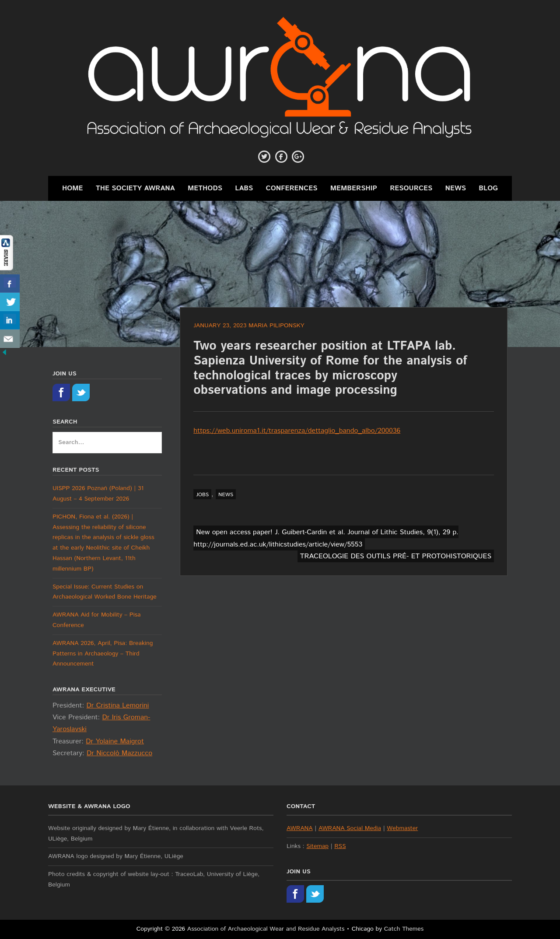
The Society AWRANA (135, 188)
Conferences (292, 188)
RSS (340, 846)
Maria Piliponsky (276, 326)
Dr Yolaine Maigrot (115, 741)
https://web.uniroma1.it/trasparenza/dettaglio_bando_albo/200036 (297, 431)
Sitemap (317, 846)
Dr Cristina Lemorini (117, 706)
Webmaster (402, 828)
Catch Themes (404, 929)
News (456, 188)
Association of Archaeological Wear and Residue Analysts (266, 929)
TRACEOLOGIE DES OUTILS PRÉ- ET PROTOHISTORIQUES (396, 556)
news (226, 495)
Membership (354, 188)
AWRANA (300, 828)
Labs (244, 188)
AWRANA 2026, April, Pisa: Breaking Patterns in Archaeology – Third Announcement (103, 654)
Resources (411, 188)
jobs (202, 495)
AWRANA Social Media (350, 828)
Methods (205, 188)
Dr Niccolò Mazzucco (119, 753)
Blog (488, 188)
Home (73, 188)
